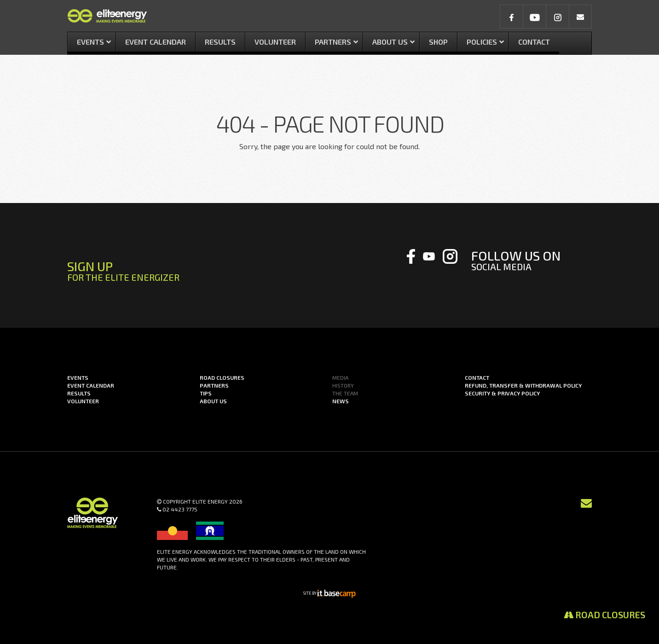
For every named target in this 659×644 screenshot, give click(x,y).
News (341, 401)
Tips (206, 393)
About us (213, 401)
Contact (477, 377)
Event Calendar (91, 385)
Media (340, 377)
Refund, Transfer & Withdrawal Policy (523, 385)
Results (79, 393)
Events (78, 377)
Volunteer (83, 401)
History (343, 385)
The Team (345, 393)
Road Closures (604, 615)
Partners (214, 385)
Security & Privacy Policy (502, 393)
